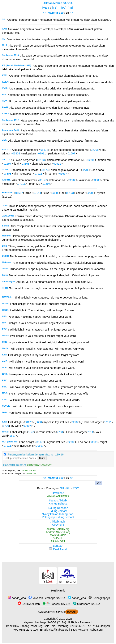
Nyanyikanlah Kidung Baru (58, 514)
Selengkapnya (99, 598)
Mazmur (53, 13)
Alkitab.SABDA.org (58, 529)
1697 (13, 436)
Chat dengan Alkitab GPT (39, 465)
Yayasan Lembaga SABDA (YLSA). (45, 622)
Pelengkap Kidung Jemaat (58, 517)
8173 (31, 432)
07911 (42, 153)
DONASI (72, 612)
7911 (90, 432)
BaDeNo (58, 538)
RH (68, 488)
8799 (6, 426)
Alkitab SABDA (29, 470)
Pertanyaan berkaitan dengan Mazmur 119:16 (36, 454)
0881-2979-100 (29, 630)
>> (71, 13)
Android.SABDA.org (58, 532)
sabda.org (97, 630)
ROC (76, 488)
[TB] (55, 8)
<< (45, 13)
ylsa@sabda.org (58, 630)
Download (58, 493)
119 (62, 13)
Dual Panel (58, 549)
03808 (16, 153)
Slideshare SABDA (87, 604)
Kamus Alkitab (58, 500)
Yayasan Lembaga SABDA (47, 598)
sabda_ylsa (17, 598)
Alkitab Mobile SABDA (58, 3)
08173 (44, 150)
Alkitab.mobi (58, 522)
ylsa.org (83, 630)
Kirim (42, 458)
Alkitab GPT (32, 473)
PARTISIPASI (56, 612)
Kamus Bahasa (58, 504)
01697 (71, 153)
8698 (39, 422)
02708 (95, 150)
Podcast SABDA (56, 604)
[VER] (46, 8)
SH (62, 488)
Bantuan (58, 546)
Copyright (58, 525)
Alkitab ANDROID (58, 496)
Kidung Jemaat (58, 511)
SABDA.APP (58, 535)
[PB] (70, 8)
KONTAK (43, 612)
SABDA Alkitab (29, 604)
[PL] (64, 8)
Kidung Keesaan (58, 508)
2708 (60, 432)
